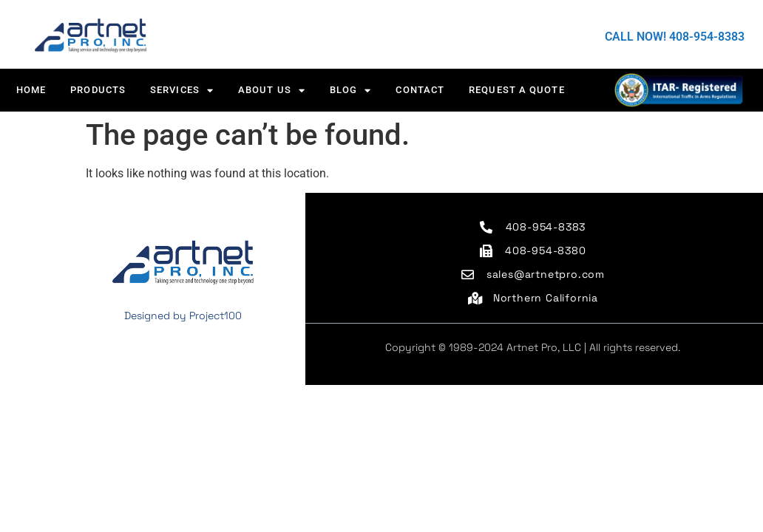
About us (272, 91)
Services (182, 91)
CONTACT (420, 90)
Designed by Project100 (183, 316)
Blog (351, 91)
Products (98, 90)
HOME (31, 90)
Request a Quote (517, 90)
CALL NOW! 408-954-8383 (675, 37)
